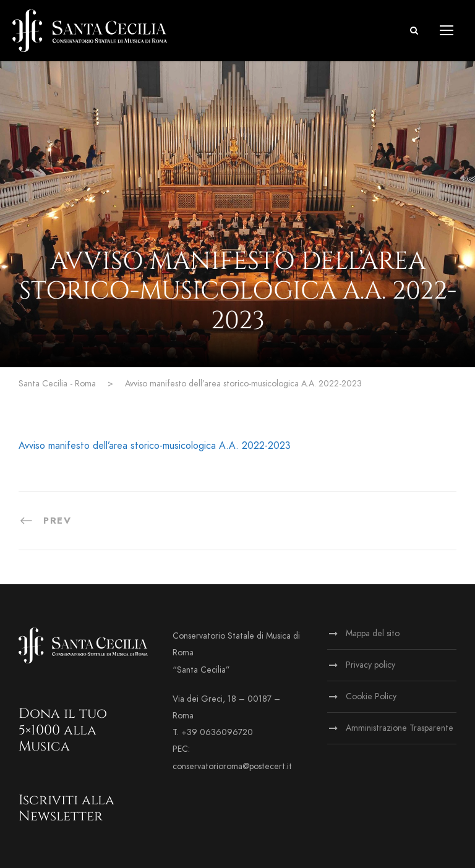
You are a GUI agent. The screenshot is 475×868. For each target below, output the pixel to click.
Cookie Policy (371, 696)
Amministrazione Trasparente (400, 728)
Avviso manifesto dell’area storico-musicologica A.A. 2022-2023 (155, 446)
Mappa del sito (373, 633)
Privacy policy (370, 665)
